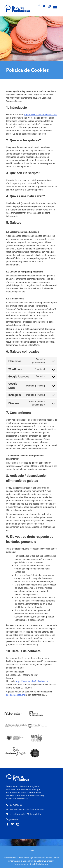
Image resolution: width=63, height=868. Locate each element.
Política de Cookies (43, 858)
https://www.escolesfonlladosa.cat (40, 115)
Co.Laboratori (43, 864)
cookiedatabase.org (15, 695)
